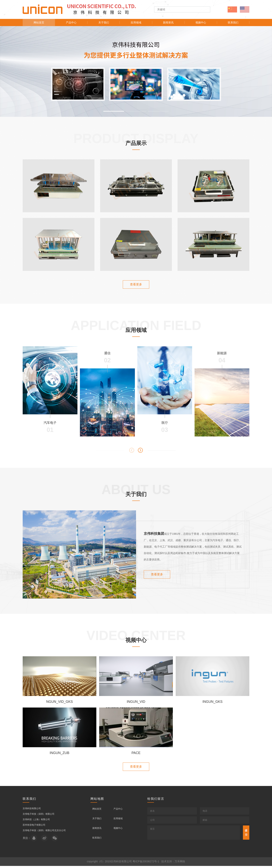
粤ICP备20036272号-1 (146, 863)
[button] (114, 111)
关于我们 (104, 22)
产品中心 (71, 22)
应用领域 (136, 22)
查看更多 (136, 284)
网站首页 (39, 22)
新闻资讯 (168, 22)
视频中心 (201, 22)
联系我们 (233, 22)
